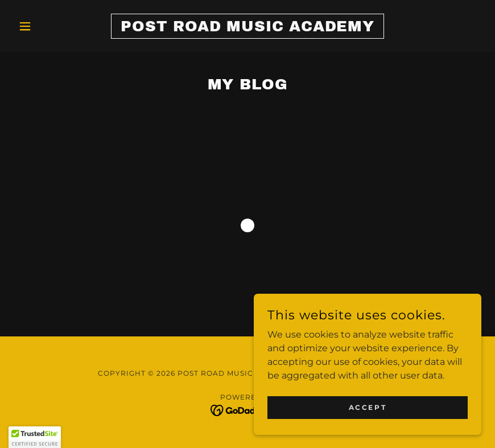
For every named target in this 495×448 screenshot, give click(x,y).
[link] (247, 28)
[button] (49, 26)
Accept (368, 407)
